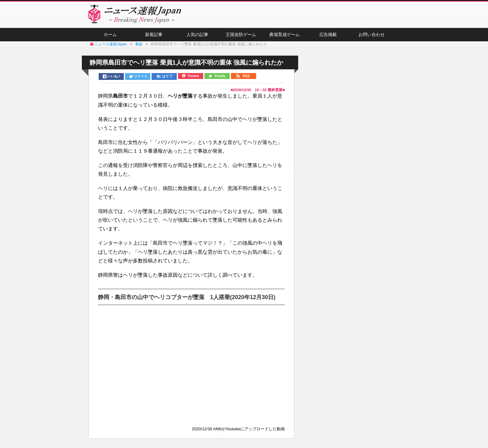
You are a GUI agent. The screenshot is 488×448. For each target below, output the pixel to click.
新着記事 (154, 35)
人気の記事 (197, 35)
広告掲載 (328, 35)
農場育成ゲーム (284, 35)
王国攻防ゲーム (241, 35)
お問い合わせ (372, 35)
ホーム (110, 35)
